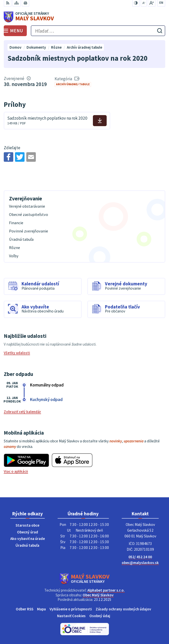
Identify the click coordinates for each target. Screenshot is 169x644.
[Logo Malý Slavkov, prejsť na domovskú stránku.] (84, 17)
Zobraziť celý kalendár (22, 412)
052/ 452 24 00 (140, 557)
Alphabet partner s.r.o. (106, 590)
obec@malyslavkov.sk (140, 563)
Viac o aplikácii (16, 471)
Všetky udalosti (17, 353)
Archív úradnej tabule (73, 84)
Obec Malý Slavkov (98, 595)
